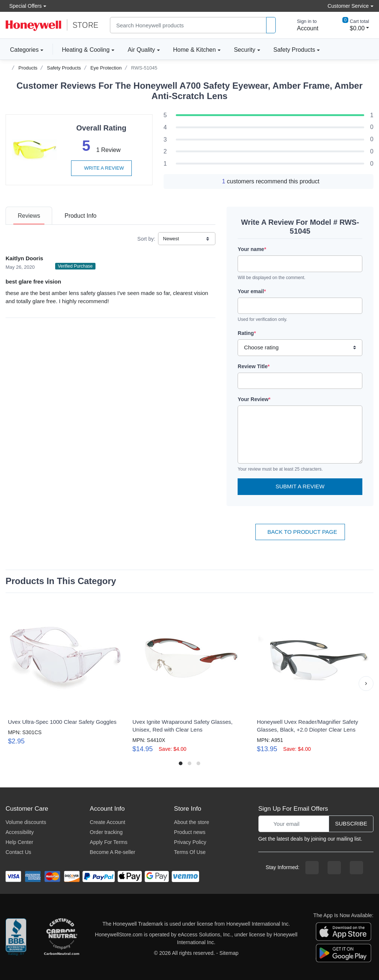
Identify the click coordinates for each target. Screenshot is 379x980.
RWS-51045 (144, 68)
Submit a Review (300, 486)
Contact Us (18, 852)
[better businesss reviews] (16, 939)
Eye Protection (106, 68)
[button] (366, 684)
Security (245, 50)
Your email (252, 291)
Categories (22, 50)
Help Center (19, 842)
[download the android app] (343, 953)
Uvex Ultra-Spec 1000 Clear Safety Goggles (62, 722)
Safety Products (294, 50)
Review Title (254, 366)
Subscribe (351, 823)
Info (80, 216)
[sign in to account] (302, 25)
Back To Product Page (300, 532)
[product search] (271, 25)
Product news (190, 832)
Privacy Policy (190, 842)
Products (28, 68)
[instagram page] (334, 868)
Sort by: (146, 239)
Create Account (108, 822)
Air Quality (141, 50)
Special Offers (24, 6)
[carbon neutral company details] (61, 939)
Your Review (254, 399)
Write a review (101, 168)
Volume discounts (26, 822)
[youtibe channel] (356, 868)
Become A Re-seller (113, 852)
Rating (247, 333)
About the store (192, 822)
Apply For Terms (109, 842)
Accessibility (20, 832)
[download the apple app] (343, 931)
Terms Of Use (190, 852)
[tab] (29, 216)
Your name (252, 249)
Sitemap (229, 953)
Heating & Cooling (86, 50)
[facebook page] (312, 868)
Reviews (29, 216)
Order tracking (106, 832)
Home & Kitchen (195, 50)
